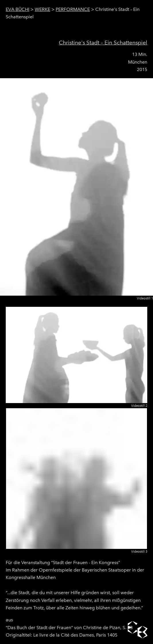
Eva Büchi (18, 9)
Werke (42, 9)
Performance (73, 9)
